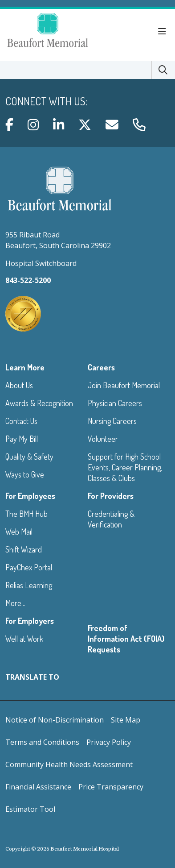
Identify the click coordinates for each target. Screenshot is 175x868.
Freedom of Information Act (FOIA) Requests (126, 639)
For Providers (111, 496)
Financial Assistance (38, 787)
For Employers (30, 621)
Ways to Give (25, 474)
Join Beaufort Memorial (124, 385)
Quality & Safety (29, 457)
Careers (101, 367)
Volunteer (103, 439)
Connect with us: (46, 101)
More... (15, 603)
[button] (164, 32)
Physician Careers (115, 403)
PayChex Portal (29, 567)
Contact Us (21, 421)
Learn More (25, 367)
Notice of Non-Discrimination (55, 720)
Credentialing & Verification (111, 519)
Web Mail (19, 532)
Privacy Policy (109, 742)
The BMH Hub (26, 514)
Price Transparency (111, 787)
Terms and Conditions (42, 742)
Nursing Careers (112, 421)
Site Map (126, 720)
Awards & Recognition (39, 403)
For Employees (30, 496)
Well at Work (24, 639)
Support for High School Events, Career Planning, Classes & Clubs (125, 467)
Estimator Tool (30, 809)
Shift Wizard (24, 549)
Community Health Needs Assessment (69, 764)
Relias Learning (29, 585)
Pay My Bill (22, 439)
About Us (19, 385)
